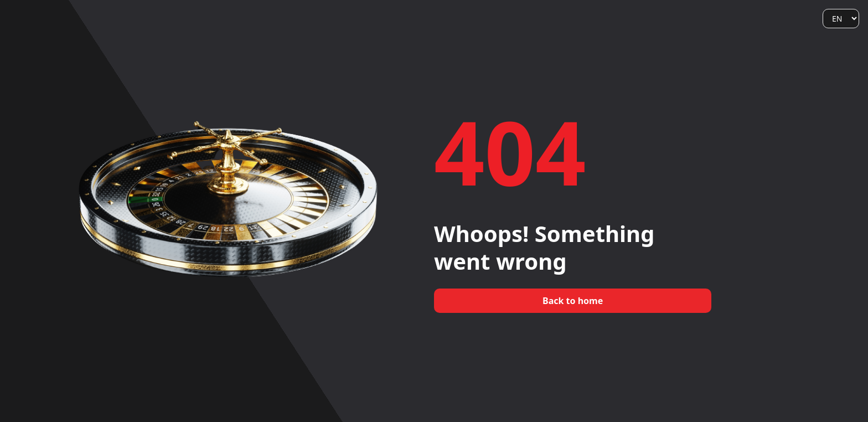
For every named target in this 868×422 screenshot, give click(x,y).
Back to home (573, 301)
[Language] (841, 19)
